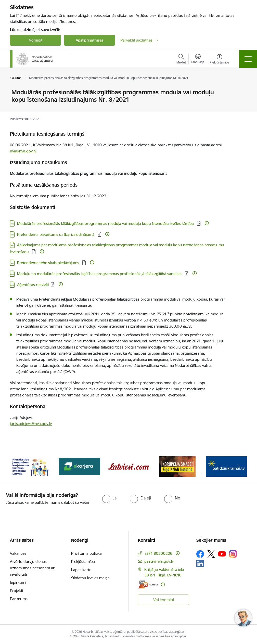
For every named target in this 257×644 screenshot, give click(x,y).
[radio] (109, 498)
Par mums (19, 599)
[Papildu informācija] (207, 223)
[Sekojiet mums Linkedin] (200, 564)
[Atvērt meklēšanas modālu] (181, 60)
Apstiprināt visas (90, 40)
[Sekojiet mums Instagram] (233, 554)
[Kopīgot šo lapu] (240, 103)
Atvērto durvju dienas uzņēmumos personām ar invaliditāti (32, 568)
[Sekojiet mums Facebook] (200, 554)
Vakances (18, 553)
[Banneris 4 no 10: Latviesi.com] (128, 466)
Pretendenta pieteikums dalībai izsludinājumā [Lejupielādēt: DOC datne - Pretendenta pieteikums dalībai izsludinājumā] (56, 234)
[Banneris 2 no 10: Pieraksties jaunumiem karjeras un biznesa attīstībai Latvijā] (31, 466)
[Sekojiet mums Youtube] (222, 554)
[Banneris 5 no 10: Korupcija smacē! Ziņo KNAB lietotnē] (177, 466)
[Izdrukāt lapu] (240, 90)
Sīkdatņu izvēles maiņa (90, 578)
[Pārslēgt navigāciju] (248, 59)
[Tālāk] (239, 467)
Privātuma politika (86, 553)
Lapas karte (81, 570)
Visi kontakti (164, 600)
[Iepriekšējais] (18, 467)
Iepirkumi (18, 582)
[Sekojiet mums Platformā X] (211, 554)
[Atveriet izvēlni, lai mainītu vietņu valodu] (198, 59)
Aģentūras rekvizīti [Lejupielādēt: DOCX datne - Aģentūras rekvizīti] (33, 285)
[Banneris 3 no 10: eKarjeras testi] (80, 466)
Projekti (16, 591)
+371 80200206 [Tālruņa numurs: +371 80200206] (158, 553)
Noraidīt (36, 40)
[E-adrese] (148, 584)
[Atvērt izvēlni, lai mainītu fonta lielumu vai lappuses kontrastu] (219, 60)
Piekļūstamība (83, 562)
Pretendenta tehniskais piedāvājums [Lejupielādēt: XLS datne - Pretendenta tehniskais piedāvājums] (49, 263)
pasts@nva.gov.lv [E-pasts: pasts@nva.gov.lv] (159, 561)
